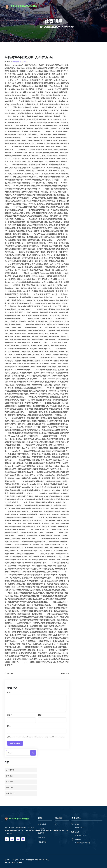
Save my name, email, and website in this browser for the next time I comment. (37, 737)
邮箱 (40, 715)
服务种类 (88, 6)
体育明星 (78, 6)
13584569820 (80, 828)
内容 (9, 693)
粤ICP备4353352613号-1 (13, 863)
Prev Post (9, 673)
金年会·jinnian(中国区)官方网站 (38, 860)
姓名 (9, 715)
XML (56, 824)
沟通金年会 (98, 6)
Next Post (65, 673)
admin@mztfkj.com (82, 835)
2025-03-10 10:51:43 (20, 62)
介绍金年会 (59, 6)
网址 (9, 726)
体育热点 (69, 6)
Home (35, 27)
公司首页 (49, 6)
